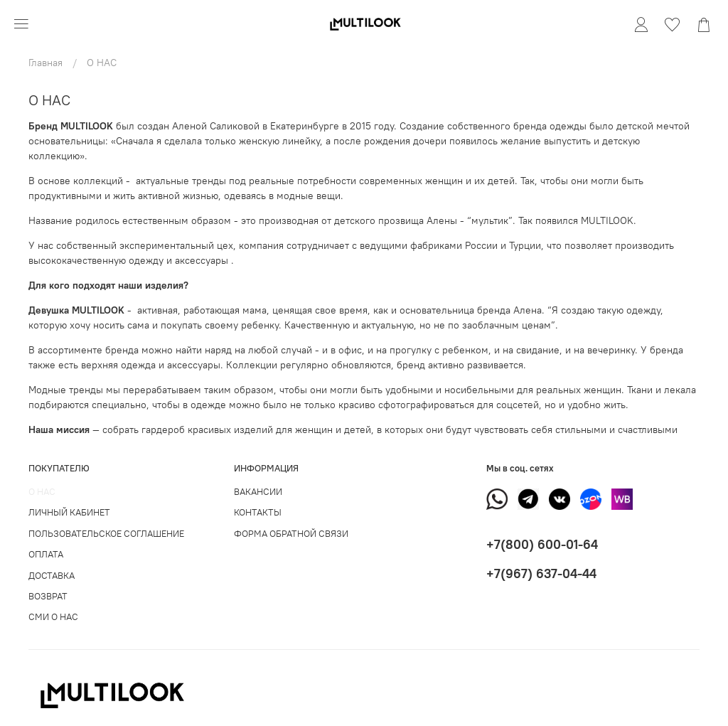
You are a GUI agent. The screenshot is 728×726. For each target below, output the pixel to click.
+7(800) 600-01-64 (542, 544)
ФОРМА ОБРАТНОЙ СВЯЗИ (291, 534)
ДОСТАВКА (52, 576)
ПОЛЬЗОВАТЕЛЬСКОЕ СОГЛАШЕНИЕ (106, 534)
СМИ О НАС (53, 617)
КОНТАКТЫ (258, 512)
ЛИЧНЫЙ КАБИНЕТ (69, 512)
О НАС (42, 492)
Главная (45, 63)
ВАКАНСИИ (258, 492)
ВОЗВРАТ (48, 596)
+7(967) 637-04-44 (541, 573)
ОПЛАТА (46, 554)
